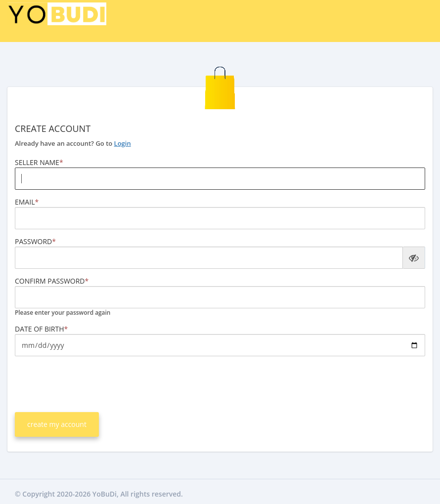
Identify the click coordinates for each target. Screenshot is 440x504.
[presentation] (90, 383)
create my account (57, 424)
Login (123, 143)
